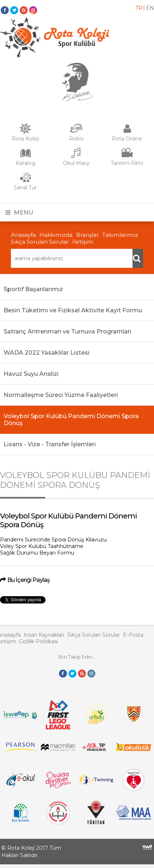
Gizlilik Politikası (38, 641)
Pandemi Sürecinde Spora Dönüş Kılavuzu (53, 540)
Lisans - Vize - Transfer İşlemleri (50, 444)
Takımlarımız (120, 235)
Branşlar (87, 235)
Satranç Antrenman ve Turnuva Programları (68, 331)
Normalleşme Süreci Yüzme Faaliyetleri (61, 395)
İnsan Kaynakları (44, 635)
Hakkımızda (56, 235)
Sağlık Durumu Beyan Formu (37, 553)
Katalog (25, 163)
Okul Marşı (76, 163)
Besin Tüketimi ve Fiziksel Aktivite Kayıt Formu (73, 310)
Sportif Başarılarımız (33, 289)
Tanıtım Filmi (127, 163)
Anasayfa (23, 235)
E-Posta (133, 635)
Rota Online (127, 139)
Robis (76, 139)
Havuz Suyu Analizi (31, 374)
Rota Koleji (25, 139)
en (150, 8)
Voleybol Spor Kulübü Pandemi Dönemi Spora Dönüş (71, 420)
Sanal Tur (25, 188)
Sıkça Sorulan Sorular (40, 242)
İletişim (83, 242)
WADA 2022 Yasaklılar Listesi (47, 353)
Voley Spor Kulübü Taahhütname (42, 546)
